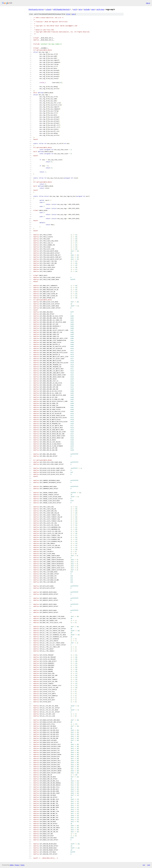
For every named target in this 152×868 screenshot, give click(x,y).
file (68, 14)
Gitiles (12, 865)
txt (144, 865)
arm (80, 9)
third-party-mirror (36, 9)
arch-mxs (100, 9)
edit (74, 14)
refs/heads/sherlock (61, 9)
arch (75, 9)
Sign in (148, 3)
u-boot (48, 9)
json (149, 865)
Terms (22, 865)
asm (93, 9)
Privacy (17, 865)
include (87, 9)
